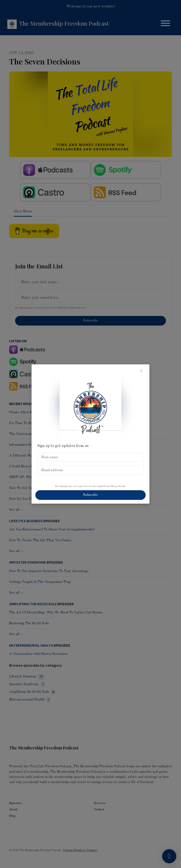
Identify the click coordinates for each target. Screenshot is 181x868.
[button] (141, 371)
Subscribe (90, 495)
